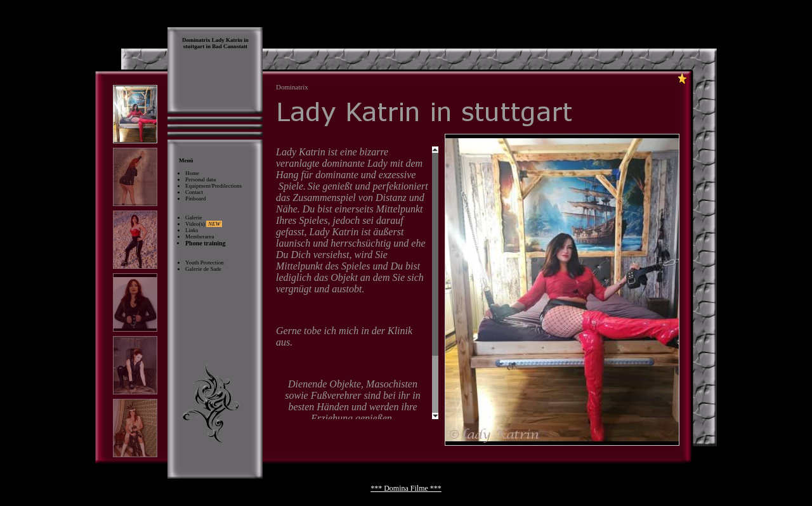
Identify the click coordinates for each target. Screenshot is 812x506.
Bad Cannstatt (230, 46)
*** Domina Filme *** (406, 488)
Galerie (193, 217)
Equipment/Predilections (213, 186)
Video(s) (204, 224)
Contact (194, 192)
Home (192, 173)
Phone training (206, 243)
